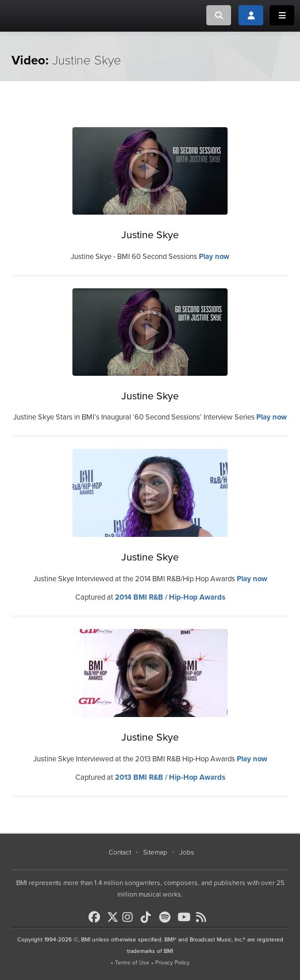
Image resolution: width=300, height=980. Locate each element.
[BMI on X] (114, 914)
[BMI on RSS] (204, 917)
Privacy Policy (172, 963)
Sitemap (155, 852)
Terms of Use (132, 963)
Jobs (187, 852)
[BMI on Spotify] (167, 917)
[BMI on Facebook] (97, 917)
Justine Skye (150, 235)
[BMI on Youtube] (186, 917)
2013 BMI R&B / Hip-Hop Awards (170, 777)
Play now (214, 257)
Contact (120, 852)
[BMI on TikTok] (149, 917)
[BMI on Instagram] (130, 917)
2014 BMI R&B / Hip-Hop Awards (170, 597)
